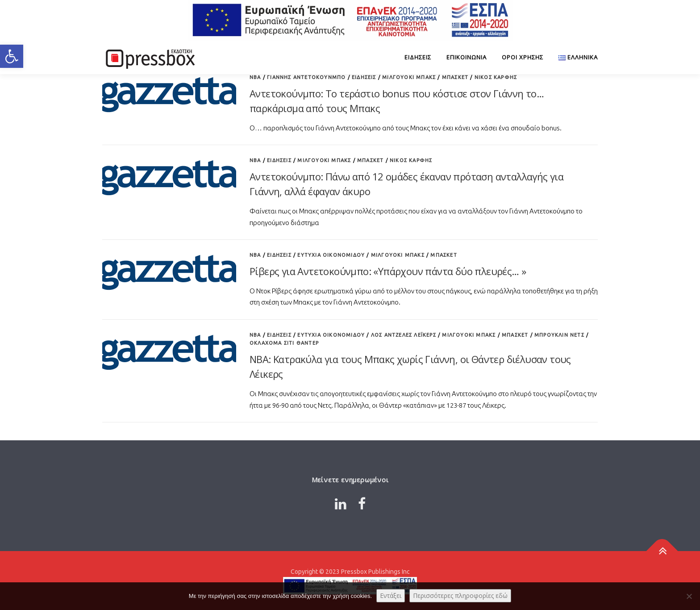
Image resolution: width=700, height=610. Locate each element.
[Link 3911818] (662, 551)
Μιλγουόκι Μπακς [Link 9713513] (398, 255)
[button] (12, 56)
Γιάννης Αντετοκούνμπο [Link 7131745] (306, 77)
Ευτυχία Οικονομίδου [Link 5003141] (331, 335)
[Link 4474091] (149, 57)
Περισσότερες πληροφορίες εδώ (460, 595)
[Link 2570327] (574, 57)
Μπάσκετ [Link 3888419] (455, 77)
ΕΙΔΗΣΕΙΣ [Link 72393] (279, 160)
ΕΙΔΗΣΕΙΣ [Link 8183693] (279, 255)
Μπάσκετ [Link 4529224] (444, 255)
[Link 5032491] (169, 94)
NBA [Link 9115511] (255, 77)
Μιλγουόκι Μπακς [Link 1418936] (324, 160)
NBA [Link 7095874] (255, 255)
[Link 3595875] (362, 504)
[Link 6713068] (169, 177)
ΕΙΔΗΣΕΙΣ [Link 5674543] (279, 335)
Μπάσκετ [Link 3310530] (370, 160)
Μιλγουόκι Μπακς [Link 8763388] (409, 77)
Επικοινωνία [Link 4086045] (467, 57)
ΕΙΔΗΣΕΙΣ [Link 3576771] (418, 57)
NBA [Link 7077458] (255, 160)
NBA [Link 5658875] (255, 335)
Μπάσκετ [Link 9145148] (515, 335)
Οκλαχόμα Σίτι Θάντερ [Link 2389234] (284, 343)
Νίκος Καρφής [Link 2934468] (411, 160)
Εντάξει (391, 595)
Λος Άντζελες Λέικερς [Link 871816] (404, 335)
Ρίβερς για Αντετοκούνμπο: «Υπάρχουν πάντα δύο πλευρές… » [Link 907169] (388, 271)
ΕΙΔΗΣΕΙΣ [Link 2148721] (364, 77)
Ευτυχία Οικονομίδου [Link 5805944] (331, 255)
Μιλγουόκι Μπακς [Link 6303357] (469, 335)
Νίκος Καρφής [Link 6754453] (496, 77)
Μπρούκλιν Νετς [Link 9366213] (559, 335)
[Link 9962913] (341, 504)
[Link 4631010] (169, 351)
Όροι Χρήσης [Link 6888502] (523, 57)
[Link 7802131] (169, 271)
